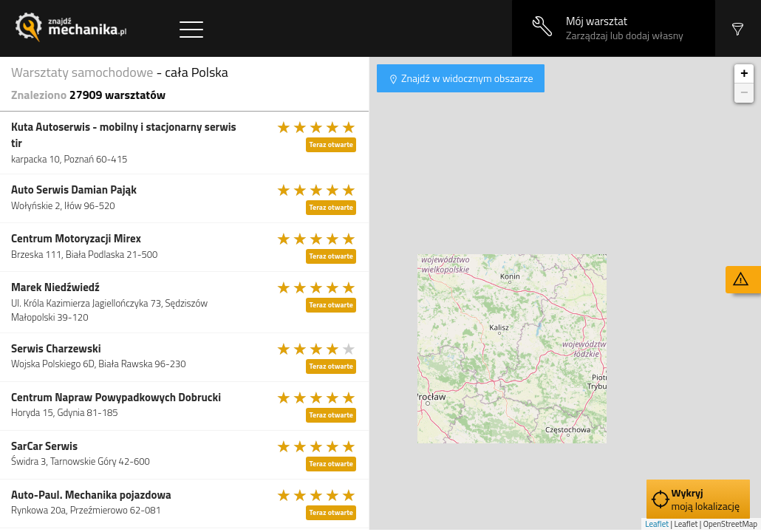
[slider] (317, 127)
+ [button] (744, 74)
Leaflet (657, 524)
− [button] (744, 93)
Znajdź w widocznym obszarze (466, 78)
